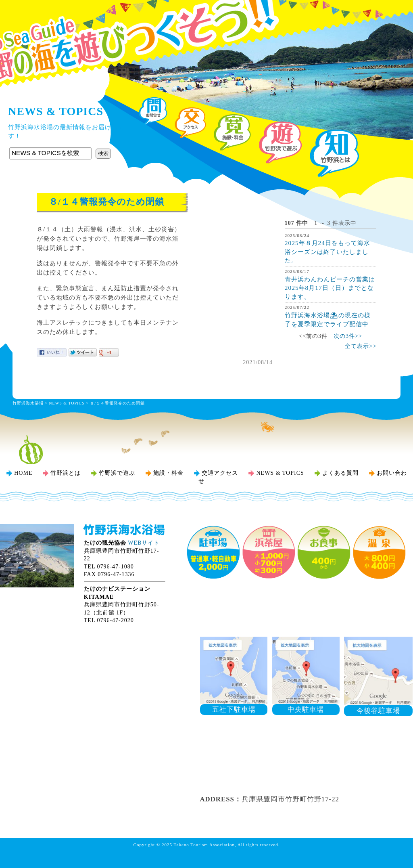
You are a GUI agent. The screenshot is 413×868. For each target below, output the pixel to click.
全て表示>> (361, 346)
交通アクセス (220, 473)
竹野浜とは (66, 473)
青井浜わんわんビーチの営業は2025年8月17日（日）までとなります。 (330, 288)
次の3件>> (348, 336)
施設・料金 (168, 473)
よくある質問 (340, 473)
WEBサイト (144, 543)
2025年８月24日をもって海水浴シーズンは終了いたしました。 (327, 252)
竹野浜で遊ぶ (117, 473)
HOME (23, 473)
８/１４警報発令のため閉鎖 (117, 403)
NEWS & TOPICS (67, 403)
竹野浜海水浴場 (206, 22)
